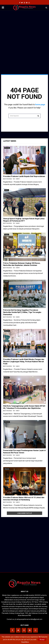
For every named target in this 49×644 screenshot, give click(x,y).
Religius (7, 377)
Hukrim (7, 190)
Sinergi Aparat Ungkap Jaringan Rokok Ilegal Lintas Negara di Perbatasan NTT (24, 220)
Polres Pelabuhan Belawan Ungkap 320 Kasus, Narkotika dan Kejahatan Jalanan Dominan (22, 264)
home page (40, 104)
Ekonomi (7, 422)
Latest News (10, 141)
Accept (42, 640)
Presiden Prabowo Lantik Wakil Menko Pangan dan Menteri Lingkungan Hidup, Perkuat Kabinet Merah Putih (24, 362)
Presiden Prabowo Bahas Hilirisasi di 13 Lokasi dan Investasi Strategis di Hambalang (24, 499)
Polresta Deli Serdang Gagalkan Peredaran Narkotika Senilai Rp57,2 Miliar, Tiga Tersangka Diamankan (22, 312)
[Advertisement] (24, 37)
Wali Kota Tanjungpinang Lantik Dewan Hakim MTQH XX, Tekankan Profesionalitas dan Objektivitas (24, 407)
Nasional (7, 148)
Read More (25, 642)
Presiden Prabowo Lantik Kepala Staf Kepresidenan (24, 176)
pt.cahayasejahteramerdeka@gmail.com (28, 619)
